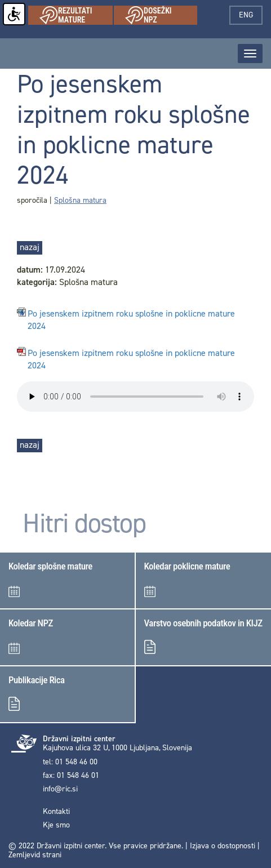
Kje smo (56, 825)
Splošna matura (80, 200)
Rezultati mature (76, 15)
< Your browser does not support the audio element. (135, 397)
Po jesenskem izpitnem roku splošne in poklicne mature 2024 (131, 320)
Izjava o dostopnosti (223, 846)
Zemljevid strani (35, 855)
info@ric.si (60, 789)
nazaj (30, 247)
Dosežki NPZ (161, 15)
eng (251, 15)
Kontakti (56, 812)
